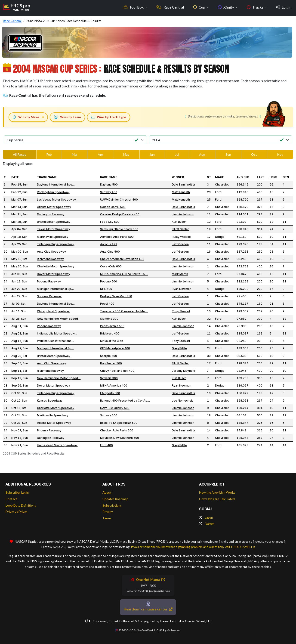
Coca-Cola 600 (111, 266)
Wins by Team (67, 117)
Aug (202, 154)
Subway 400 (109, 192)
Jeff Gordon (180, 244)
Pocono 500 (109, 281)
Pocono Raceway (49, 281)
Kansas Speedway (50, 401)
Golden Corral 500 (113, 207)
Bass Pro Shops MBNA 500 (119, 423)
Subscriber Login (17, 492)
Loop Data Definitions (21, 505)
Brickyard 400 (110, 333)
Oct (254, 154)
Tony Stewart (181, 311)
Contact (11, 499)
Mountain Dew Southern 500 (120, 438)
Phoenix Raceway (49, 430)
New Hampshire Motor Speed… (59, 319)
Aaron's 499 (109, 244)
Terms (107, 518)
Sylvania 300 (109, 378)
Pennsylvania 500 (112, 326)
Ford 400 (106, 445)
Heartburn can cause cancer (148, 609)
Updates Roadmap (115, 499)
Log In (284, 7)
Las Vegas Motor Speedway (56, 200)
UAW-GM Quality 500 (115, 408)
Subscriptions (112, 505)
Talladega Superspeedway (56, 244)
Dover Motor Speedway (54, 274)
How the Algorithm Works (217, 492)
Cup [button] (199, 7)
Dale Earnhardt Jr (184, 184)
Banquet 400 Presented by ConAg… (125, 401)
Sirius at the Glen (112, 341)
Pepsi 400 (107, 304)
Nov (280, 154)
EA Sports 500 (110, 393)
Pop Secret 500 (111, 363)
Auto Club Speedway (51, 252)
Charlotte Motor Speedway (56, 266)
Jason (206, 517)
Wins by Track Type (109, 117)
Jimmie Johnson (183, 214)
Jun (152, 154)
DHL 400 (106, 289)
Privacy (108, 512)
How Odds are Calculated (217, 499)
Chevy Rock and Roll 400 (117, 371)
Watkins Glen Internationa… (55, 341)
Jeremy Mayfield (183, 371)
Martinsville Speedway (53, 237)
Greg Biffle (179, 348)
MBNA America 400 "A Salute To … (124, 274)
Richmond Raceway (50, 259)
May (126, 154)
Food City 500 (110, 222)
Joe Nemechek (182, 401)
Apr (100, 154)
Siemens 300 (109, 319)
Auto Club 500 (110, 252)
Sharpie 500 (109, 356)
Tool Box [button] (134, 7)
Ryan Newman (182, 289)
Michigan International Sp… (55, 289)
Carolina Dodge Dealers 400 (120, 214)
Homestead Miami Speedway (57, 445)
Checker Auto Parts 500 (117, 430)
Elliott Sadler (180, 229)
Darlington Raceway (51, 214)
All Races (20, 154)
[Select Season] (221, 140)
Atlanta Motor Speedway (54, 207)
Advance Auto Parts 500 (117, 237)
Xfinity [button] (226, 7)
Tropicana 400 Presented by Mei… (124, 311)
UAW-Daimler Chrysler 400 (119, 200)
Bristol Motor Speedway (54, 222)
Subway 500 (109, 415)
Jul (177, 154)
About (107, 492)
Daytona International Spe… (56, 184)
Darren (207, 524)
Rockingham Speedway (53, 192)
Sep (228, 154)
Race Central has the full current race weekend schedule (54, 95)
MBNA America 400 (114, 385)
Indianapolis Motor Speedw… (57, 333)
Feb (49, 154)
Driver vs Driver (16, 512)
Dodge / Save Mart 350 (116, 296)
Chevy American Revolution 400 (122, 259)
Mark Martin (180, 274)
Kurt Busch (179, 222)
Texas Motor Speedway (54, 229)
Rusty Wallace (181, 237)
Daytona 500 (109, 184)
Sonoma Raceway (49, 296)
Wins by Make (26, 117)
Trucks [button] (255, 7)
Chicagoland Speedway (53, 311)
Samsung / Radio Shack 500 (119, 229)
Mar (75, 154)
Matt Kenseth (181, 192)
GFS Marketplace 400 (115, 348)
